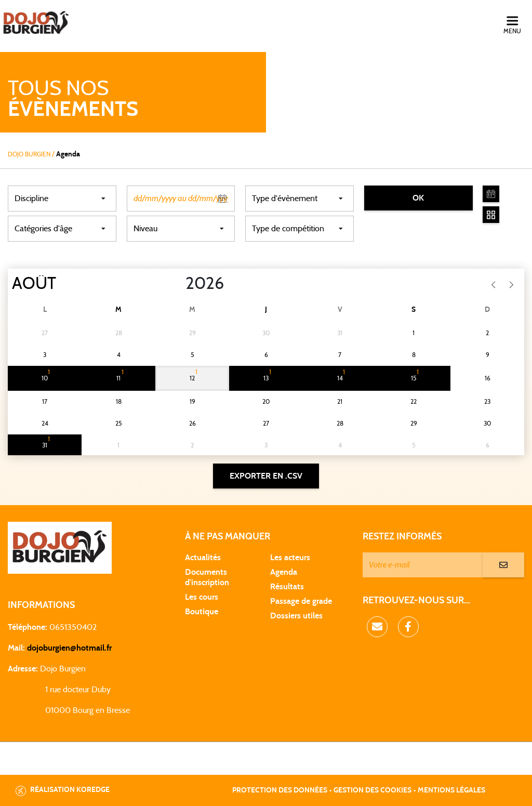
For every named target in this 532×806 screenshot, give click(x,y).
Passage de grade (301, 601)
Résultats (287, 587)
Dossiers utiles (296, 616)
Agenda (284, 572)
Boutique (202, 612)
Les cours (202, 597)
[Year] (177, 284)
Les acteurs (290, 558)
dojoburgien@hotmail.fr (69, 648)
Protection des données (280, 790)
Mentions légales (451, 790)
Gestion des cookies (373, 790)
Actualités (203, 558)
